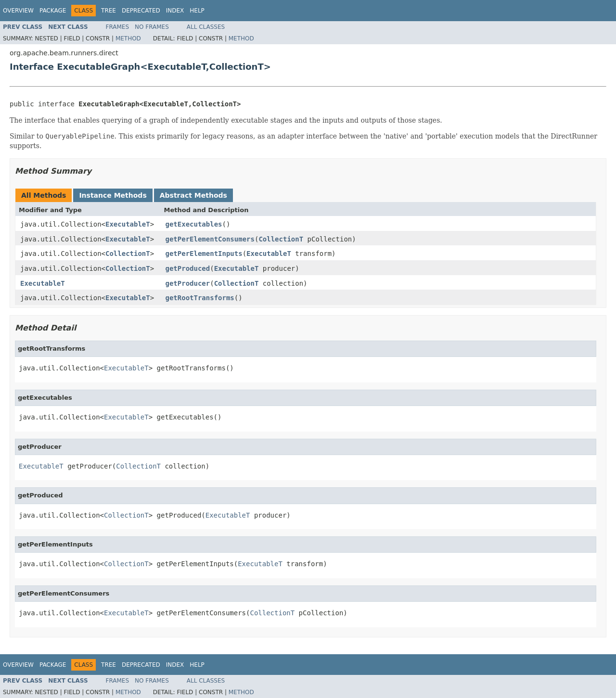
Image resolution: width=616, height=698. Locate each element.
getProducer (188, 283)
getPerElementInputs (204, 254)
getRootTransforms (200, 298)
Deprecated (141, 11)
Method (128, 38)
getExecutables (194, 224)
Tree (109, 11)
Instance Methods (113, 195)
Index (175, 11)
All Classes (206, 27)
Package (53, 11)
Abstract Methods (193, 195)
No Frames (152, 27)
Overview (18, 11)
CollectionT (281, 239)
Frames (118, 27)
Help (197, 11)
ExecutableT (128, 224)
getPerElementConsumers (210, 239)
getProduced (188, 268)
